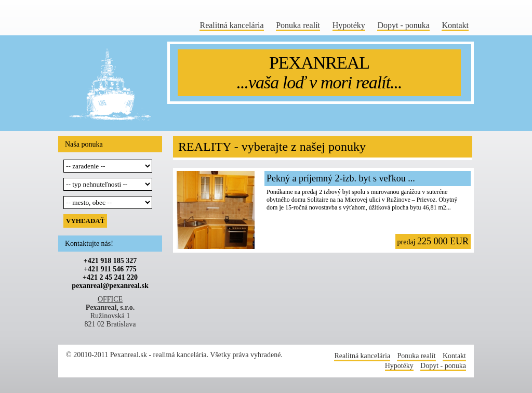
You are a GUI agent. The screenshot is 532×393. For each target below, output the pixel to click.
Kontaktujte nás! (89, 244)
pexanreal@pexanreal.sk (110, 286)
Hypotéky (349, 25)
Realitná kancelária (231, 25)
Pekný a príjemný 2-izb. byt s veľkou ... (341, 178)
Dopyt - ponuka (403, 25)
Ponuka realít (298, 25)
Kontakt (455, 25)
